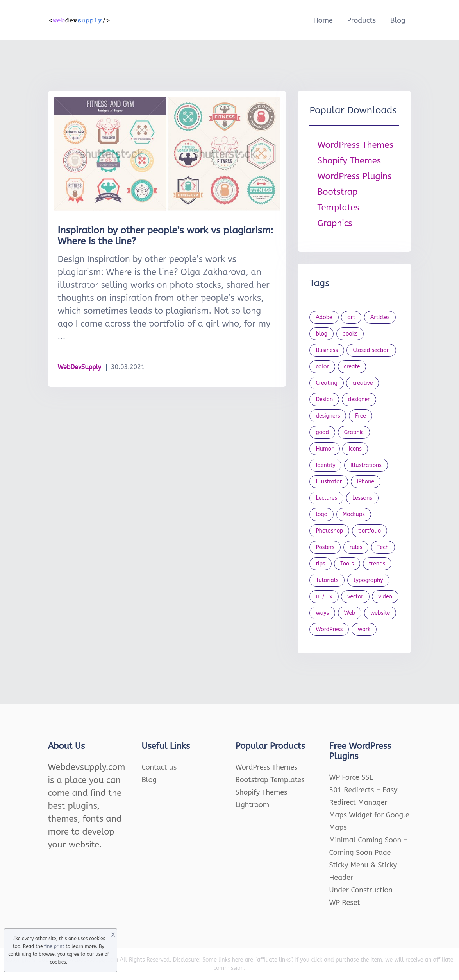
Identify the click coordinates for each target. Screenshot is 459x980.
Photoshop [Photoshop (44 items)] (329, 531)
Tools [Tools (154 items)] (347, 564)
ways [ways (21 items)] (322, 613)
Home (323, 20)
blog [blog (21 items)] (321, 334)
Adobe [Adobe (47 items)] (324, 317)
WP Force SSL (351, 777)
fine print (54, 946)
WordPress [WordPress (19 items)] (329, 629)
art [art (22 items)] (351, 317)
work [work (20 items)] (364, 629)
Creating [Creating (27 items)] (326, 383)
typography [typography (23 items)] (368, 580)
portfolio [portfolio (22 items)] (370, 531)
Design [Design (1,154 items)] (324, 399)
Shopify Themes (349, 161)
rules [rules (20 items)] (356, 547)
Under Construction (361, 890)
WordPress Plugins (354, 176)
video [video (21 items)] (385, 597)
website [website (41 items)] (380, 613)
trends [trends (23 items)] (377, 564)
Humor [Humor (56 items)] (324, 449)
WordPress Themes (355, 145)
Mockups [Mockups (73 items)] (354, 514)
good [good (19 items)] (322, 432)
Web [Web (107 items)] (350, 613)
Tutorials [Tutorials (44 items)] (327, 580)
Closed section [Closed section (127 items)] (371, 350)
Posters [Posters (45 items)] (325, 547)
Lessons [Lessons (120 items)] (362, 498)
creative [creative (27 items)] (363, 383)
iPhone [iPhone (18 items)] (366, 482)
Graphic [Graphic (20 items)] (354, 432)
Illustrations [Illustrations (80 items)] (366, 465)
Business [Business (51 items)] (327, 350)
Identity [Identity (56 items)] (325, 465)
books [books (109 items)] (350, 334)
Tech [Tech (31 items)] (383, 547)
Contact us (159, 767)
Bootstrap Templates (270, 780)
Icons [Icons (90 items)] (355, 449)
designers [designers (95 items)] (328, 416)
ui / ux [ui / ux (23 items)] (324, 597)
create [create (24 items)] (352, 367)
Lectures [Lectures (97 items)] (326, 498)
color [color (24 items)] (322, 367)
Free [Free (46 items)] (361, 416)
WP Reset (345, 903)
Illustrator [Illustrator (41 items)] (329, 482)
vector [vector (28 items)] (355, 597)
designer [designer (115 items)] (359, 399)
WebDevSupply (80, 367)
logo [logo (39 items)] (321, 514)
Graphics (335, 223)
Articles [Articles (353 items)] (380, 317)
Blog (398, 20)
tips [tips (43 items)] (320, 564)
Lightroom (253, 805)
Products (361, 20)
